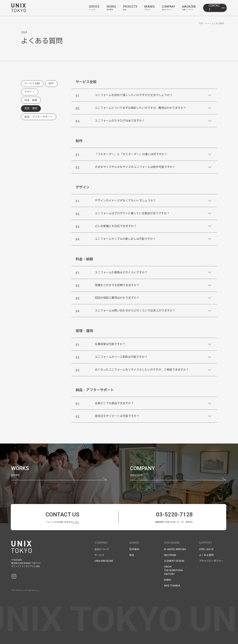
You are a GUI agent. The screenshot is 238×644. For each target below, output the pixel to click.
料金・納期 (31, 100)
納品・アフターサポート (39, 117)
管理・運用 (31, 108)
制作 (51, 83)
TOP (201, 23)
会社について (102, 549)
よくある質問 (206, 555)
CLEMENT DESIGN (174, 561)
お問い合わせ (206, 549)
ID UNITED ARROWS (175, 549)
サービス (99, 555)
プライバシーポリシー (211, 561)
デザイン (30, 92)
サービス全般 (32, 83)
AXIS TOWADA (172, 586)
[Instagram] (14, 576)
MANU (168, 580)
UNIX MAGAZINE (104, 561)
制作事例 (134, 549)
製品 (132, 555)
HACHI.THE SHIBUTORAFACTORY (173, 570)
